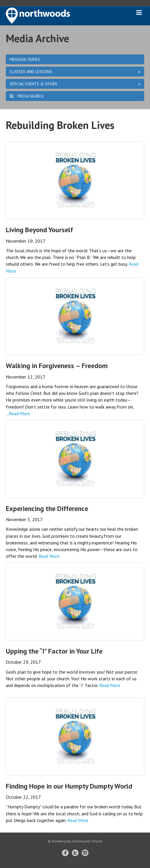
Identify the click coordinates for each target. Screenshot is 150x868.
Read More (20, 413)
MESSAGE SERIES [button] (25, 59)
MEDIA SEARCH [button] (27, 96)
